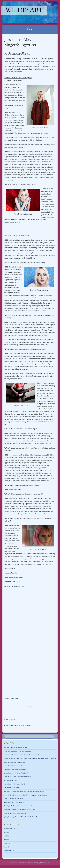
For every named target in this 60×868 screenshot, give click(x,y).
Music (5, 840)
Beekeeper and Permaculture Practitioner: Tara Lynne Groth (22, 755)
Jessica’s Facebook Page (13, 577)
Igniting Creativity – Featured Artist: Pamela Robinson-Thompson (23, 817)
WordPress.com (45, 863)
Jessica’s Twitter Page (12, 582)
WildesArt (24, 11)
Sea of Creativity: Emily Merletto (13, 766)
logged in (15, 725)
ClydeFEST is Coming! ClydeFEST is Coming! (17, 751)
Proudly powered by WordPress (18, 863)
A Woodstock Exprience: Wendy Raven (15, 769)
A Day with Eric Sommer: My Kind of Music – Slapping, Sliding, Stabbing (25, 795)
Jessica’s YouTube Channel (14, 586)
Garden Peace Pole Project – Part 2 (14, 784)
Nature (6, 843)
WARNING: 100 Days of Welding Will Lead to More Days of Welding (24, 791)
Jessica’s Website (11, 573)
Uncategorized (8, 851)
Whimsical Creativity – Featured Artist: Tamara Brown (20, 810)
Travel (5, 847)
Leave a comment (11, 698)
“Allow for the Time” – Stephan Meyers (15, 813)
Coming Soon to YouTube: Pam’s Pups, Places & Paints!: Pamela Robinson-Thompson (30, 758)
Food (5, 836)
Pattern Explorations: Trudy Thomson (15, 762)
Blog (5, 832)
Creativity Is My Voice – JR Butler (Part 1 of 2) (17, 777)
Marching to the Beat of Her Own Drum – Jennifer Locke (20, 806)
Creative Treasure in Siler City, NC (14, 799)
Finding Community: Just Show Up (14, 802)
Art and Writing (8, 829)
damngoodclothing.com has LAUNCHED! (16, 747)
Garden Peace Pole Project (12, 788)
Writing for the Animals (10, 780)
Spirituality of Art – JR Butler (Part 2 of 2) (16, 773)
